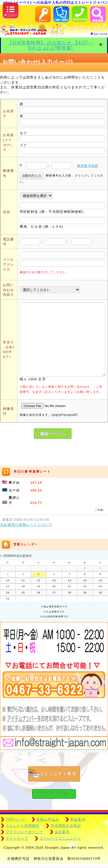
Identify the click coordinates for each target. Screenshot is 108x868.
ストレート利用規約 (23, 826)
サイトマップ (17, 838)
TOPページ (15, 819)
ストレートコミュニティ (60, 838)
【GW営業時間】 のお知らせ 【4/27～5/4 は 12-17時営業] (50, 45)
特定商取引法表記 (66, 826)
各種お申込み (48, 819)
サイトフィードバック (54, 794)
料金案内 (78, 819)
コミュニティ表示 (52, 774)
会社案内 (62, 832)
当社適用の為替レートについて (26, 525)
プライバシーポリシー (25, 832)
